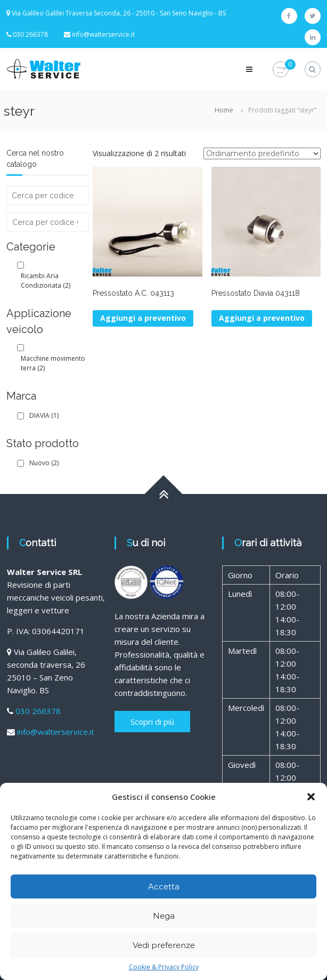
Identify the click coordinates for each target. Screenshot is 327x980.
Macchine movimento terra (53, 363)
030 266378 (38, 711)
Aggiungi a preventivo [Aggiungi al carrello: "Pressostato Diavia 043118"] (262, 318)
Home (224, 110)
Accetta (164, 886)
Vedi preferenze (164, 945)
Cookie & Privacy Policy (164, 967)
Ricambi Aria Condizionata (46, 281)
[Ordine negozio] (262, 153)
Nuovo (44, 463)
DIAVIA (44, 415)
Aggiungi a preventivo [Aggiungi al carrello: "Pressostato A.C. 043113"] (143, 318)
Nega (164, 916)
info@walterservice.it (103, 34)
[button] (311, 797)
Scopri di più (152, 722)
